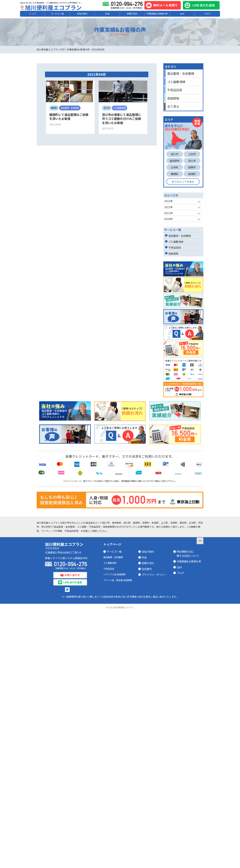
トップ (32, 14)
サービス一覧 (57, 14)
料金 (107, 14)
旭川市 (175, 154)
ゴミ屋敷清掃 (176, 82)
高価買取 (173, 98)
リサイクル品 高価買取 (114, 669)
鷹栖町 (175, 174)
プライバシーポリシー (154, 669)
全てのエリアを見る (183, 181)
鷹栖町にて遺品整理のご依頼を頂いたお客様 (69, 117)
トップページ (112, 638)
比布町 (175, 167)
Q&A (182, 14)
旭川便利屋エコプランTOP (51, 49)
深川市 (192, 161)
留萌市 (192, 167)
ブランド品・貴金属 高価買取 (118, 675)
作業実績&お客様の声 (157, 14)
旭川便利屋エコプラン (53, 7)
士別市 (192, 154)
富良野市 (175, 161)
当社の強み (82, 14)
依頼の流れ (132, 14)
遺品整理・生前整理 (181, 73)
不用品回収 (175, 90)
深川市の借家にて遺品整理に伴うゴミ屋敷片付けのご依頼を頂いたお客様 (121, 119)
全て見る (173, 106)
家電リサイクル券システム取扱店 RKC (66, 652)
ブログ (207, 14)
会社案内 (147, 663)
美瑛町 (192, 174)
